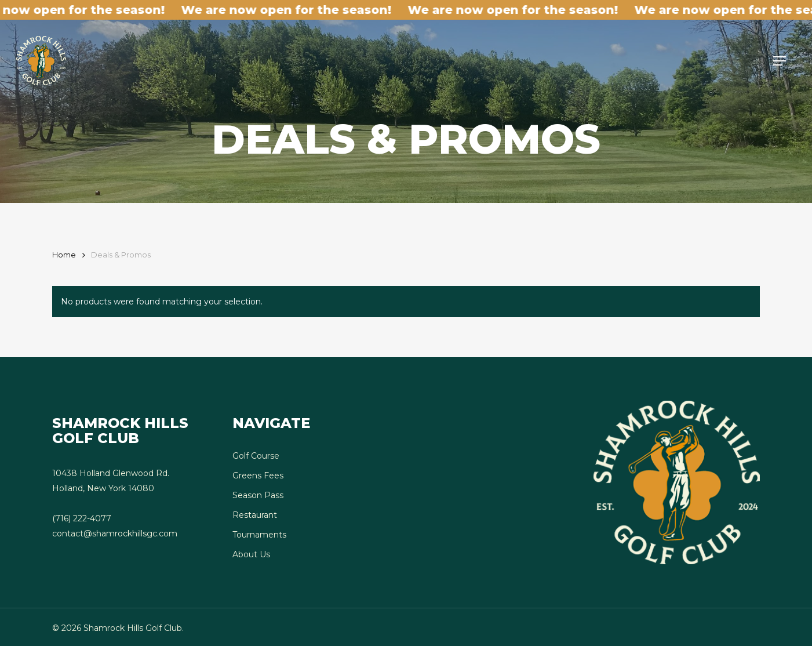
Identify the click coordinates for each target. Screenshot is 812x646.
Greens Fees (258, 476)
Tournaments (259, 535)
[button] (780, 61)
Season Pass (258, 495)
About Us (251, 554)
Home (64, 255)
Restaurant (255, 515)
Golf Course (256, 456)
